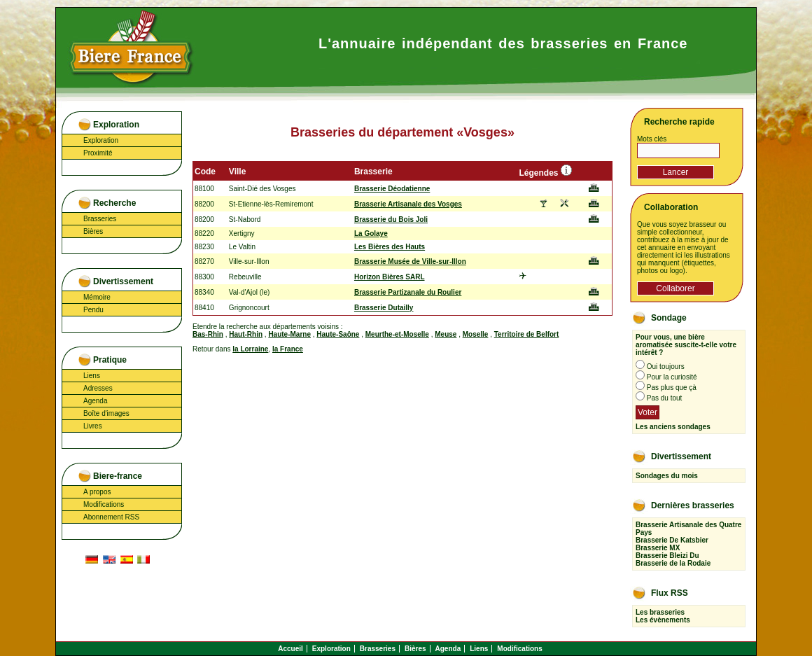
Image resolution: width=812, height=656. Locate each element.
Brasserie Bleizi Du (667, 556)
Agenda (95, 401)
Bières (93, 231)
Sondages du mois (667, 476)
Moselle (476, 334)
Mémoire (97, 297)
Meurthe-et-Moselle (397, 334)
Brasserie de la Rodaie (673, 563)
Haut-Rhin (246, 334)
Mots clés (652, 139)
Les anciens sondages (673, 427)
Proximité (98, 153)
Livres (93, 426)
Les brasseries (660, 612)
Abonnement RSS (111, 517)
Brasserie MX (658, 548)
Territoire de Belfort (527, 334)
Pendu (93, 310)
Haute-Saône (338, 334)
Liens (92, 376)
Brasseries (100, 219)
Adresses (98, 388)
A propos (97, 492)
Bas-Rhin (208, 334)
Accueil (290, 649)
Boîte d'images (106, 413)
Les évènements (663, 620)
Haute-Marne (289, 334)
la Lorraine (250, 349)
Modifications (104, 504)
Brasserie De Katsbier (672, 540)
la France (288, 349)
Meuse (446, 334)
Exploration (101, 140)
